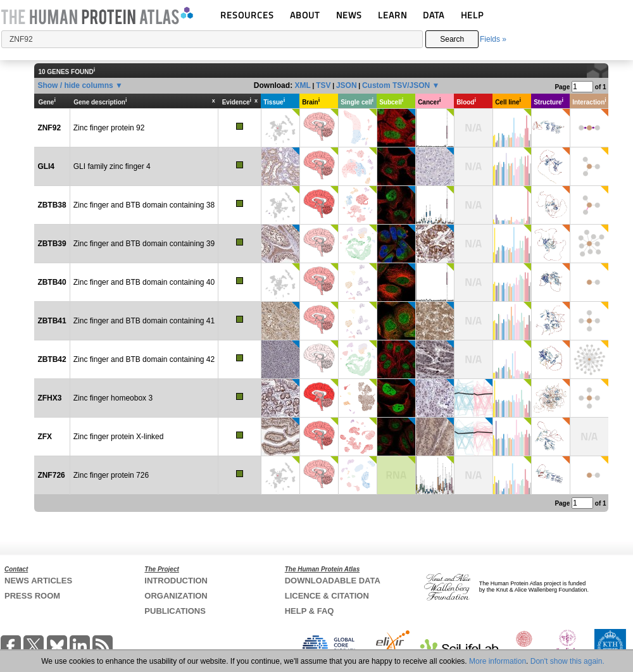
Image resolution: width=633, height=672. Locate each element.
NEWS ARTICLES (38, 581)
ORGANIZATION (176, 596)
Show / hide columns (75, 85)
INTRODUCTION (176, 581)
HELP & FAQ (310, 611)
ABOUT (305, 15)
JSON (347, 85)
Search (452, 39)
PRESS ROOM (32, 596)
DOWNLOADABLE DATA (333, 581)
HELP (472, 15)
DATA (434, 15)
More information (498, 661)
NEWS (349, 15)
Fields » (493, 39)
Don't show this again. (567, 661)
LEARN (392, 15)
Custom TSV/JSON (396, 85)
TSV (323, 85)
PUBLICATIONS (175, 611)
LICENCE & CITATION (327, 596)
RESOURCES (247, 15)
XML (302, 85)
